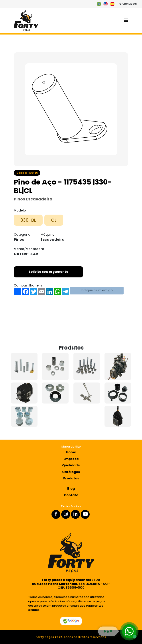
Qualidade (71, 465)
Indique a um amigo (97, 290)
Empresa (71, 459)
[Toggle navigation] (126, 20)
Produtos (71, 478)
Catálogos (71, 472)
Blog (71, 488)
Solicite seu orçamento (48, 272)
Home (71, 452)
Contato (71, 495)
